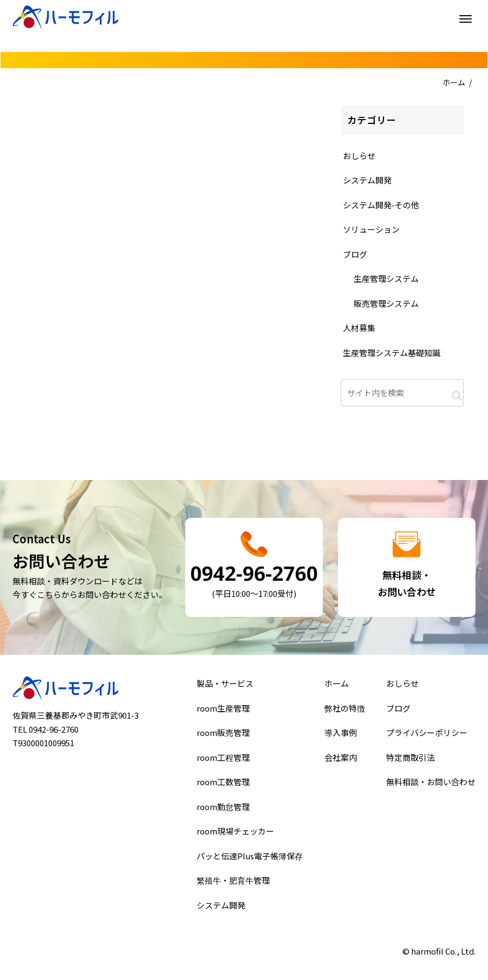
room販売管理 (224, 734)
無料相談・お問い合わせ (431, 782)
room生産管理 (224, 711)
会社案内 (341, 758)
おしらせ (404, 687)
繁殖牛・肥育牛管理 (234, 878)
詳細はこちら (254, 567)
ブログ (400, 711)
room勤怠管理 (224, 806)
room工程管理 (224, 758)
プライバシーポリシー (427, 734)
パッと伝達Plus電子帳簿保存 (250, 854)
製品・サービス (226, 687)
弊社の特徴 (345, 711)
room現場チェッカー (236, 830)
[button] (457, 396)
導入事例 (341, 734)
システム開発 (222, 902)
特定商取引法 (411, 758)
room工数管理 (224, 782)
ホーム (454, 82)
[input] (402, 393)
